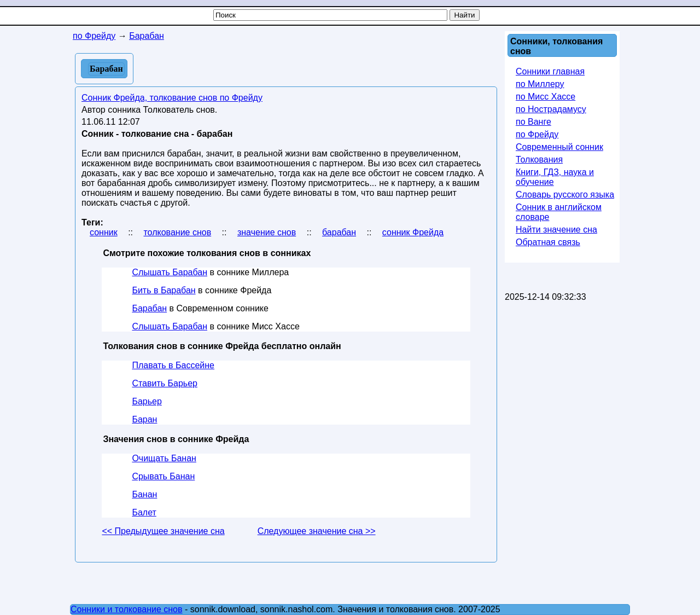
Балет (144, 512)
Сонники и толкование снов (127, 609)
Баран (144, 419)
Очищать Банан (164, 458)
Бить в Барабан (164, 290)
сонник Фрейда (413, 232)
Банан (144, 494)
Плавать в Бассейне (173, 365)
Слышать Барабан (170, 272)
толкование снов (177, 232)
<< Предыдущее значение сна (163, 531)
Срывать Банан (163, 476)
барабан (339, 232)
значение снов (267, 232)
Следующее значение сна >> (317, 531)
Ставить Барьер (165, 383)
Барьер (147, 401)
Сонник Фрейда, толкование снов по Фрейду (172, 98)
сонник (104, 232)
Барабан (149, 308)
